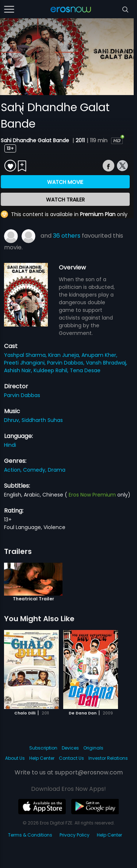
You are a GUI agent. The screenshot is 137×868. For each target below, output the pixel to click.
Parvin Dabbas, (66, 363)
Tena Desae (85, 370)
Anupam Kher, (99, 355)
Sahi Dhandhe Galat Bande (36, 140)
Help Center (42, 758)
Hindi (10, 445)
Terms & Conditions (30, 835)
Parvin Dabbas (22, 395)
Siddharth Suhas (42, 420)
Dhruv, (13, 420)
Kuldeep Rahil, (52, 370)
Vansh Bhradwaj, (106, 363)
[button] (21, 111)
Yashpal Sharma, (26, 355)
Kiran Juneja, (65, 355)
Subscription (43, 748)
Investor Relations (108, 758)
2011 (80, 140)
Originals (93, 748)
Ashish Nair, (19, 370)
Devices (70, 748)
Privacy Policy (75, 835)
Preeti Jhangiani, (26, 363)
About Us (15, 758)
